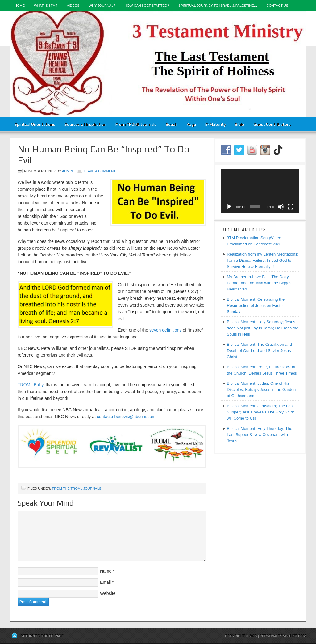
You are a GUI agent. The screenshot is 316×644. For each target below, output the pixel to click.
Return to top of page (42, 636)
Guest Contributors (272, 124)
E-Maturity (215, 124)
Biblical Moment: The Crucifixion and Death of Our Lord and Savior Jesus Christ (259, 351)
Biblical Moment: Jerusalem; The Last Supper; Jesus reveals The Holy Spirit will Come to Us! (260, 412)
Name (106, 571)
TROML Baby (30, 385)
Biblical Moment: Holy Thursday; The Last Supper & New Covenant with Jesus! (260, 435)
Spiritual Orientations (35, 124)
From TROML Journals (136, 124)
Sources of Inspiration (85, 124)
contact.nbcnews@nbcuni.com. (127, 417)
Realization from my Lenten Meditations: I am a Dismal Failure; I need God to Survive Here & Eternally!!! (263, 260)
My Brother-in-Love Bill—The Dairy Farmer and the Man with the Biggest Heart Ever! (260, 283)
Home (20, 6)
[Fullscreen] (291, 207)
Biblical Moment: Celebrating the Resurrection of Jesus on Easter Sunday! (256, 305)
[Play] (229, 207)
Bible (239, 124)
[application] (260, 191)
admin (67, 171)
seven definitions (165, 330)
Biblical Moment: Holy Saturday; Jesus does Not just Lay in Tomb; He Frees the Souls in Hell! (263, 328)
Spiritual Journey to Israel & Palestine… (218, 6)
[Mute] (281, 207)
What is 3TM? (46, 6)
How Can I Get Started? (147, 6)
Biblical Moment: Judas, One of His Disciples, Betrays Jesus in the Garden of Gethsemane (261, 390)
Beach (171, 124)
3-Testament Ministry (158, 64)
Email (105, 582)
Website (108, 593)
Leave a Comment (100, 171)
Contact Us (278, 6)
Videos (73, 6)
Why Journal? (102, 6)
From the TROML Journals (77, 489)
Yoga (191, 124)
